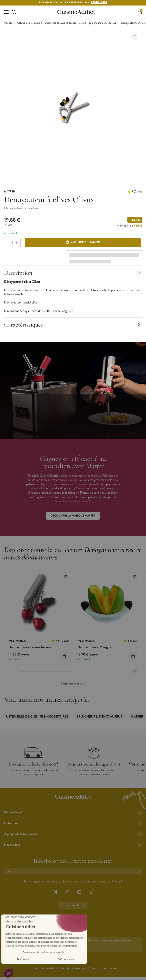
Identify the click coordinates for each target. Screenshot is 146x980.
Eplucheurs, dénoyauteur (102, 23)
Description (73, 273)
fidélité (138, 226)
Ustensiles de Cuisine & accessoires (64, 23)
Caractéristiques (73, 325)
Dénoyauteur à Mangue (94, 647)
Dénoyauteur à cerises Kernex (30, 647)
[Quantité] (12, 243)
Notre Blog (73, 823)
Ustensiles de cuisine (29, 23)
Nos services (73, 845)
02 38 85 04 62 (21, 925)
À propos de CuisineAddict (73, 834)
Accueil (8, 23)
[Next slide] (135, 671)
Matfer (137, 717)
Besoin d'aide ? (73, 812)
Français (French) (73, 906)
